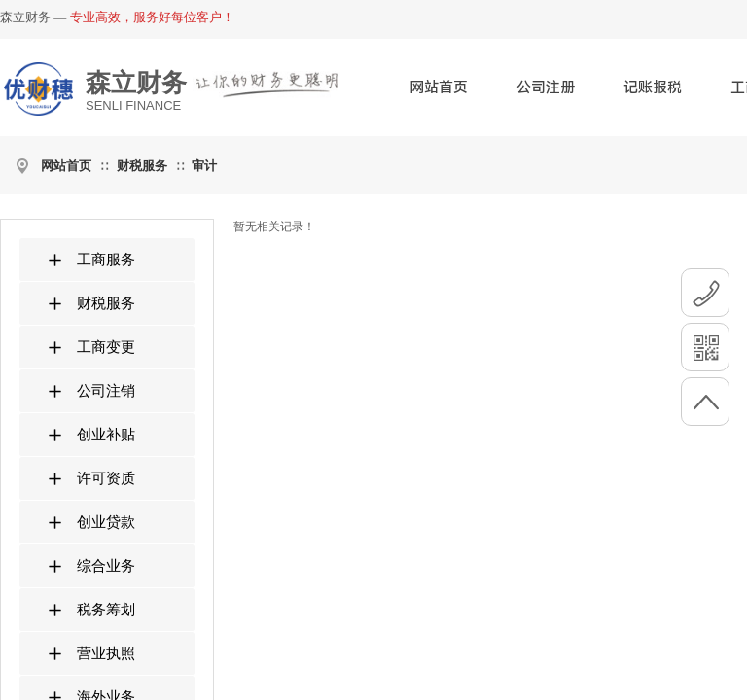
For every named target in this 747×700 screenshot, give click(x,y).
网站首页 (439, 87)
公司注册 (546, 87)
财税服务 (142, 166)
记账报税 (653, 87)
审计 (204, 166)
